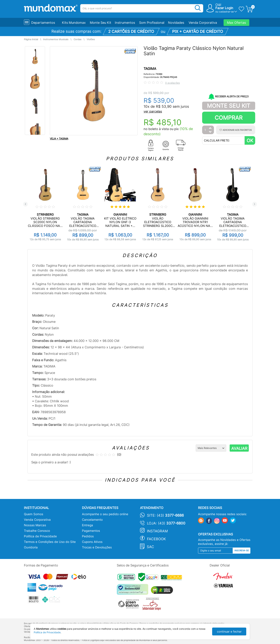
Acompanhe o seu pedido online (105, 514)
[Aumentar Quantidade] (210, 128)
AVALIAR (239, 448)
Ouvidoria (31, 547)
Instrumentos (125, 23)
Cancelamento (92, 520)
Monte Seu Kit (101, 23)
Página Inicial (31, 39)
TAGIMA (150, 69)
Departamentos (43, 23)
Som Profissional (152, 23)
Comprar (229, 118)
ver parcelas (153, 111)
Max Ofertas (236, 23)
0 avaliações (172, 83)
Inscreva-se (242, 550)
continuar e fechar (229, 631)
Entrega (87, 525)
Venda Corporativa (203, 23)
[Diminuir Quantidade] (210, 132)
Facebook (156, 539)
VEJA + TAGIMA (59, 139)
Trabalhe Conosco (37, 531)
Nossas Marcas (35, 525)
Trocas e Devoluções (97, 547)
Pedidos (88, 536)
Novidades (176, 23)
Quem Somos (34, 514)
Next (255, 204)
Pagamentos (91, 531)
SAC (150, 547)
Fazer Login (224, 8)
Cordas (77, 39)
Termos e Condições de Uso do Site (50, 542)
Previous (25, 204)
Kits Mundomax (74, 23)
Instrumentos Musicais (56, 39)
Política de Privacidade (40, 536)
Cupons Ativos (92, 542)
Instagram (157, 531)
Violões (91, 39)
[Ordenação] (211, 448)
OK (250, 141)
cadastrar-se (226, 12)
